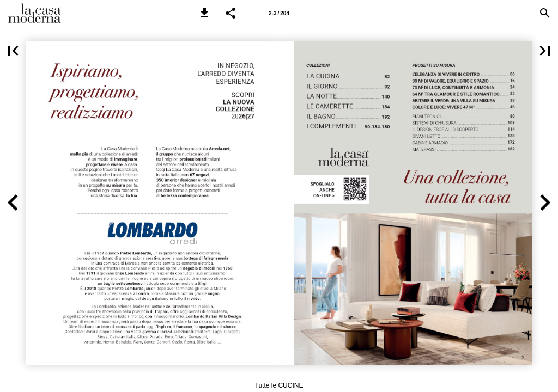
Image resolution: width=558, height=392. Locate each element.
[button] (204, 13)
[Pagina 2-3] (279, 13)
